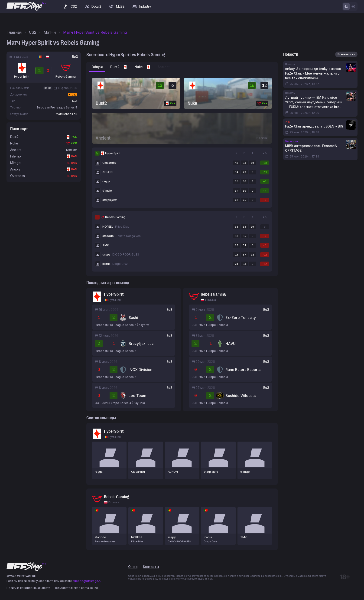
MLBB (117, 7)
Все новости (346, 54)
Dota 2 (93, 7)
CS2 (70, 7)
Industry (141, 7)
